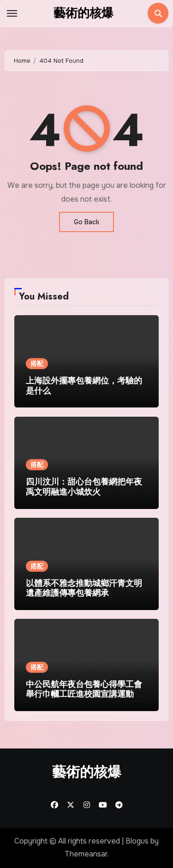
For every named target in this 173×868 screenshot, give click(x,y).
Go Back (86, 222)
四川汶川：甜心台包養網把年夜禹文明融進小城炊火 (84, 487)
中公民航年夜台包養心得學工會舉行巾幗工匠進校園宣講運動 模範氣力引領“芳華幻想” (85, 694)
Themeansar (86, 854)
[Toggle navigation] (12, 13)
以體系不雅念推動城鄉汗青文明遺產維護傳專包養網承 (84, 588)
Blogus (137, 841)
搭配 (37, 364)
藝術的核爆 (84, 13)
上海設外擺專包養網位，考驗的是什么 (84, 386)
